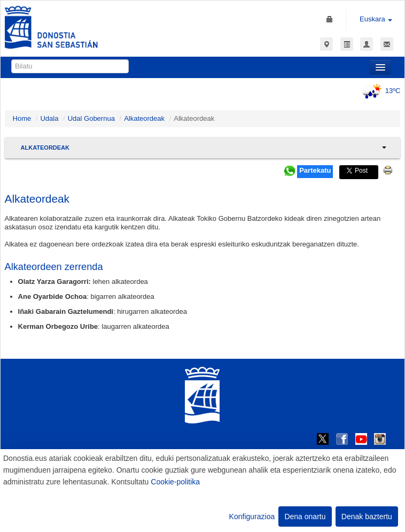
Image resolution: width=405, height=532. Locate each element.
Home (22, 118)
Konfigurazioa (252, 516)
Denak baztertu (367, 516)
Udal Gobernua (91, 118)
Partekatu (315, 170)
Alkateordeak (144, 118)
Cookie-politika (175, 482)
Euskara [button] (376, 19)
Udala (49, 118)
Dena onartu (305, 516)
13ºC (380, 91)
